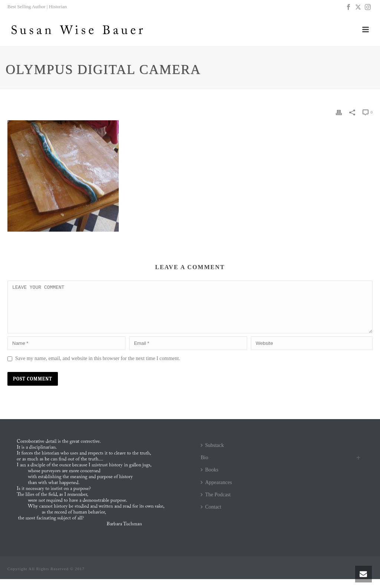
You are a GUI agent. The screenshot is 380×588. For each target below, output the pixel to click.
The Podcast (216, 504)
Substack (212, 454)
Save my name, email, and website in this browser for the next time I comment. (98, 367)
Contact (211, 516)
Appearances (216, 491)
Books (210, 479)
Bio (204, 466)
